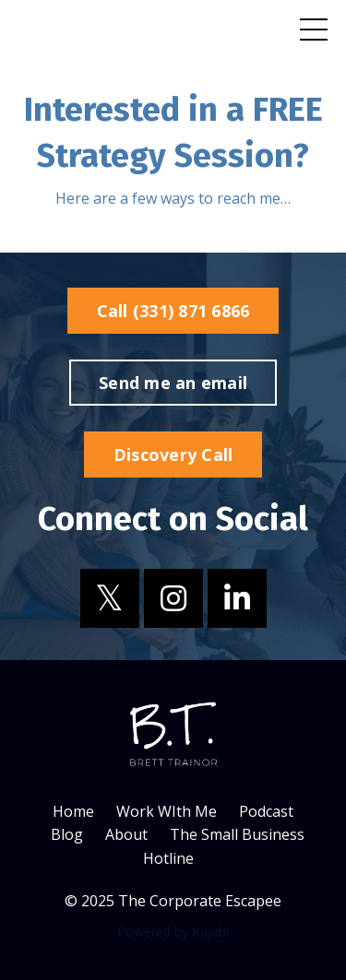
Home (73, 811)
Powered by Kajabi (173, 932)
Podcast (266, 811)
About (126, 834)
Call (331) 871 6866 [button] (173, 311)
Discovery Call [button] (173, 455)
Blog (67, 834)
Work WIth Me (167, 811)
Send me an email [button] (173, 383)
